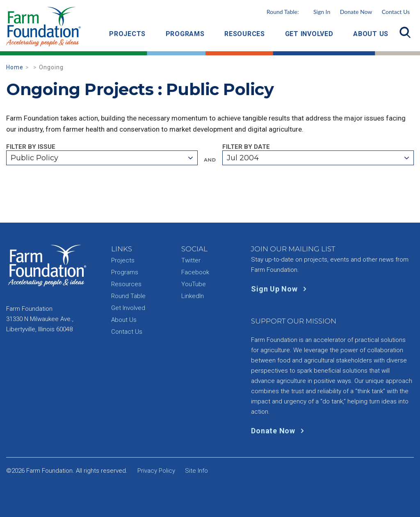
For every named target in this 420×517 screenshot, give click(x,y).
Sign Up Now (280, 289)
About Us (371, 34)
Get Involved (309, 34)
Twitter (191, 260)
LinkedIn (193, 296)
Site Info (196, 471)
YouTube (194, 284)
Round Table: (298, 12)
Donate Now (356, 12)
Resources (245, 34)
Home (15, 67)
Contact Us (396, 12)
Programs (185, 34)
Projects (127, 34)
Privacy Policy (156, 471)
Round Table (128, 296)
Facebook (195, 272)
